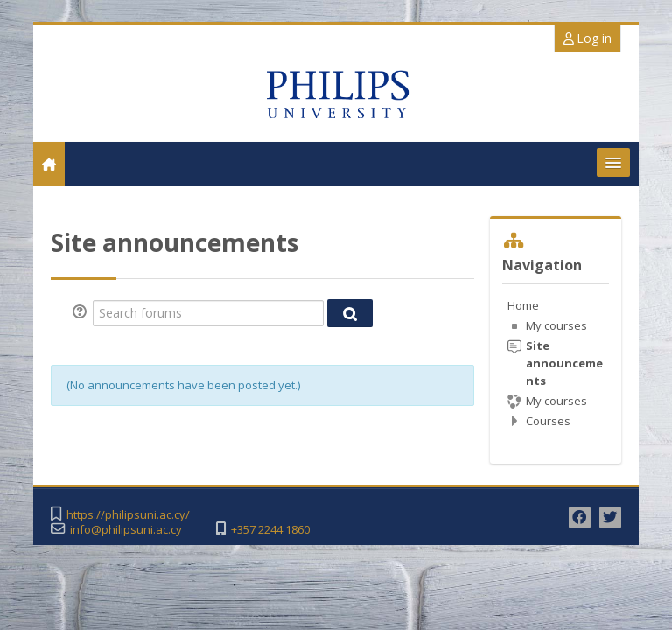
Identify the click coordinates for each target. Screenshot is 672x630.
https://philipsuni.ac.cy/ (128, 515)
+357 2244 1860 (270, 530)
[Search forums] (208, 313)
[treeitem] (555, 363)
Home (523, 305)
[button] (82, 313)
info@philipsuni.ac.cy (126, 530)
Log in (588, 38)
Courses (548, 421)
